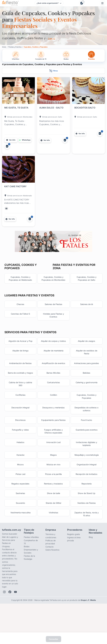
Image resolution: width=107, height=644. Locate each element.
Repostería (87, 511)
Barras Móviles (53, 391)
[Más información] (11, 140)
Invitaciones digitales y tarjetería (87, 469)
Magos (53, 480)
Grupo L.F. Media (88, 629)
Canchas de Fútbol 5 (20, 324)
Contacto (49, 576)
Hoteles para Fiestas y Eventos (53, 325)
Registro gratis (73, 563)
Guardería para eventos (87, 454)
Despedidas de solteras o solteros (87, 432)
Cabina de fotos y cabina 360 (20, 406)
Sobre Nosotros (52, 579)
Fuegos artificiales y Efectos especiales (53, 455)
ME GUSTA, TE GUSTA (16, 108)
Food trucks (87, 444)
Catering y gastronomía (87, 404)
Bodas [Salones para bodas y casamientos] (27, 575)
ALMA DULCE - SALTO (51, 108)
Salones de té (87, 313)
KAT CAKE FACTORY (15, 186)
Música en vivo (53, 490)
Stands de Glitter (53, 531)
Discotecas (20, 444)
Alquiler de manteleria (53, 365)
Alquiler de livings (20, 365)
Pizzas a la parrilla (53, 500)
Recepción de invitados (87, 500)
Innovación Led (53, 467)
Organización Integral (87, 490)
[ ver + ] (52, 38)
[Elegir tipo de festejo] (49, 3)
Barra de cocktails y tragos (20, 393)
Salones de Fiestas (53, 313)
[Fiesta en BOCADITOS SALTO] (89, 91)
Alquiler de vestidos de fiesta (87, 366)
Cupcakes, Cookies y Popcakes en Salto (87, 287)
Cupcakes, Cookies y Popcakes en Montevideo (53, 287)
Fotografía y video (20, 454)
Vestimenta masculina (20, 541)
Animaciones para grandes (87, 379)
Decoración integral (20, 430)
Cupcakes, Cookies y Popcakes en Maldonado (20, 287)
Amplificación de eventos (53, 378)
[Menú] (102, 3)
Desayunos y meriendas (53, 430)
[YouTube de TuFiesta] (15, 621)
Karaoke (20, 480)
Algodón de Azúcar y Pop (20, 351)
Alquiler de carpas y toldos (53, 353)
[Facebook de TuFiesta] (10, 621)
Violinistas (53, 541)
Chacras (20, 313)
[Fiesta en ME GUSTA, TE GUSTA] (18, 91)
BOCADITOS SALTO (85, 108)
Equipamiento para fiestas (53, 444)
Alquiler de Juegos (87, 351)
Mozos (20, 490)
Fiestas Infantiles (31, 566)
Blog (91, 566)
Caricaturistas (53, 404)
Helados (20, 467)
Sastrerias (20, 521)
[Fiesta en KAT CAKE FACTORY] (18, 170)
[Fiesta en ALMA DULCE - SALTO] (53, 91)
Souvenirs (20, 531)
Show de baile (53, 521)
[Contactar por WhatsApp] (25, 140)
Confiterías (20, 417)
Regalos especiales (20, 511)
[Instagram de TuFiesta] (4, 621)
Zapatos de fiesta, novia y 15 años (87, 543)
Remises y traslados (53, 511)
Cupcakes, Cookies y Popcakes (87, 419)
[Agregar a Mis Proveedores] (7, 146)
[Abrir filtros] (53, 71)
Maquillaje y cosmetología (87, 480)
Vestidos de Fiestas (87, 531)
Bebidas (87, 391)
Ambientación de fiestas (20, 378)
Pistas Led (20, 500)
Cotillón (53, 417)
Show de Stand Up (87, 521)
